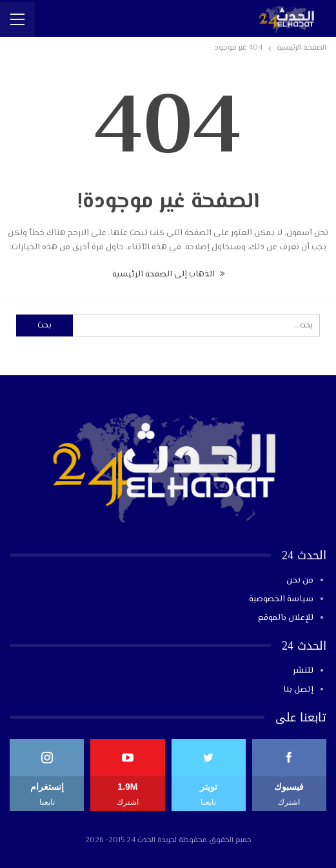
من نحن (300, 581)
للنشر (303, 671)
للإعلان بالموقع (286, 618)
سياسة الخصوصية (281, 599)
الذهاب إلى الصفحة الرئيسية (168, 274)
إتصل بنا (298, 690)
